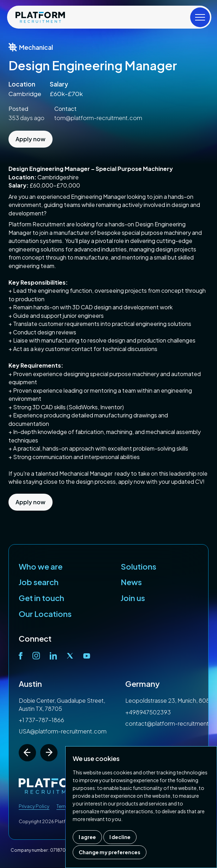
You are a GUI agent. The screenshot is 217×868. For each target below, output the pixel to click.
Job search (39, 582)
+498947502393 (148, 712)
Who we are (41, 566)
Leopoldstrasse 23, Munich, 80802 (171, 700)
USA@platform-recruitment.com (63, 731)
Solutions (138, 566)
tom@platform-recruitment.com (98, 118)
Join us (133, 598)
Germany (143, 684)
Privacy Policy (34, 806)
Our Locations (45, 614)
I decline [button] (120, 837)
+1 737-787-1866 (41, 720)
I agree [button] (87, 837)
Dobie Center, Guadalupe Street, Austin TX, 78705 (62, 704)
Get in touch (41, 598)
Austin (30, 684)
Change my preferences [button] (110, 852)
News (131, 582)
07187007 (61, 850)
